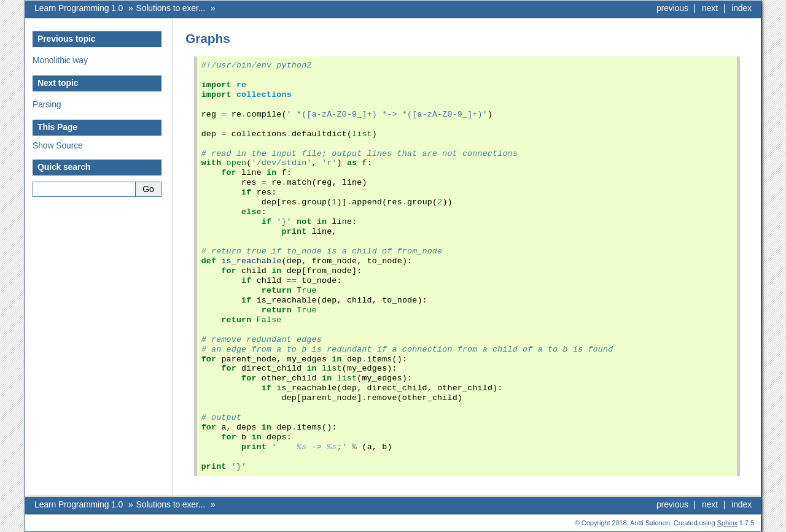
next (710, 8)
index (741, 8)
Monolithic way (60, 60)
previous (672, 8)
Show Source (58, 145)
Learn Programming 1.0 (79, 8)
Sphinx (727, 523)
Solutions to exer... (171, 8)
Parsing (47, 104)
